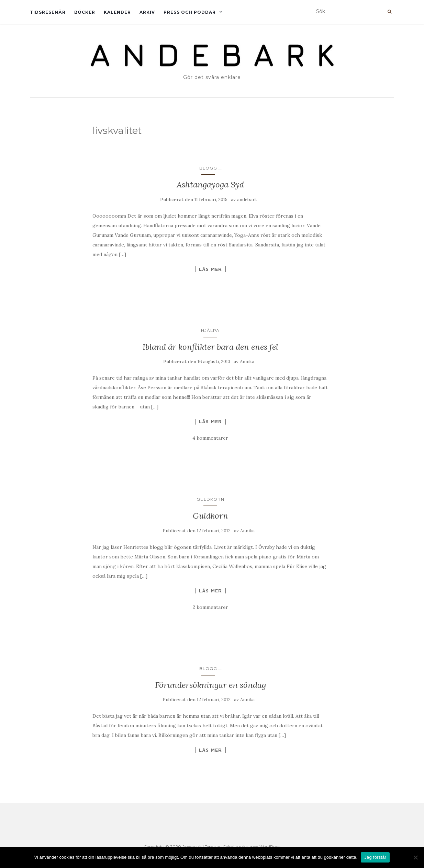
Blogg (208, 168)
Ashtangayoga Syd (210, 184)
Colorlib (230, 847)
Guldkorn (210, 499)
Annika (247, 362)
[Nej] (415, 857)
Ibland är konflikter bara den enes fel (210, 347)
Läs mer (210, 269)
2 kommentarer (210, 607)
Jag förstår (375, 857)
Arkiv (147, 12)
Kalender (117, 12)
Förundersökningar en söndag (210, 685)
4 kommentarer (210, 438)
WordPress (270, 847)
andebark (247, 200)
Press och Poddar (190, 12)
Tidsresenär (48, 12)
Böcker (85, 12)
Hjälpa (210, 330)
